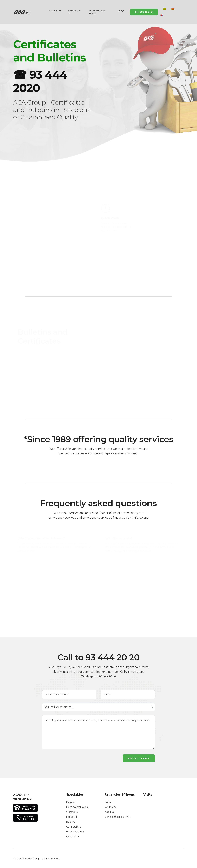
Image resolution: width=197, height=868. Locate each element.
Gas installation (74, 827)
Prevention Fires (75, 832)
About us (110, 812)
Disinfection (73, 837)
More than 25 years (97, 12)
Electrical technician (77, 807)
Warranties (111, 807)
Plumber (71, 802)
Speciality (74, 11)
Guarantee (55, 11)
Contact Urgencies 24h (117, 817)
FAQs (121, 11)
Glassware (72, 812)
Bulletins (71, 822)
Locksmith (72, 817)
